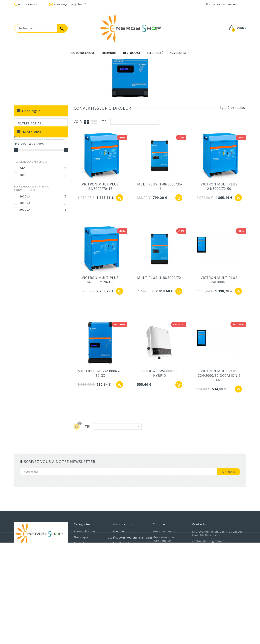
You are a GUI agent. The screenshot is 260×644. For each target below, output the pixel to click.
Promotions (121, 590)
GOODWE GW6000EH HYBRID (160, 432)
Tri (105, 180)
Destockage (132, 53)
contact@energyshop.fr (68, 4)
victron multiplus (43, 308)
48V (22, 238)
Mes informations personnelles (165, 619)
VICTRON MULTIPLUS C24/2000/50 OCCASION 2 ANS (219, 434)
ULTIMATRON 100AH (31, 333)
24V (22, 231)
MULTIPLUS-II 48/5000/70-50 (160, 339)
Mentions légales (125, 602)
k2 (47, 302)
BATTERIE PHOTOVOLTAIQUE (37, 320)
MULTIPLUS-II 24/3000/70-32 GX (100, 432)
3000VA (25, 266)
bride (58, 302)
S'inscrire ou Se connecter (227, 4)
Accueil (19, 64)
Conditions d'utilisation (129, 608)
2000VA (25, 259)
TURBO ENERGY (27, 314)
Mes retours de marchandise (163, 597)
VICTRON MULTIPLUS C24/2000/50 (219, 339)
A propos (120, 614)
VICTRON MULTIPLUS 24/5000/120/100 (100, 339)
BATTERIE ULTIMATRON (33, 339)
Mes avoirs (160, 605)
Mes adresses (163, 611)
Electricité (155, 53)
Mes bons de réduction (169, 627)
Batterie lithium (29, 302)
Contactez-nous (124, 596)
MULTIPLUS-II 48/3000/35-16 (160, 245)
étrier (21, 308)
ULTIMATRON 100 (29, 327)
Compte (159, 583)
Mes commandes (164, 590)
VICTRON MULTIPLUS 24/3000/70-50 (219, 245)
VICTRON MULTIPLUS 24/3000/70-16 (100, 245)
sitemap (119, 620)
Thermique (109, 53)
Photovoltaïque (82, 53)
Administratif (180, 53)
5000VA (25, 273)
